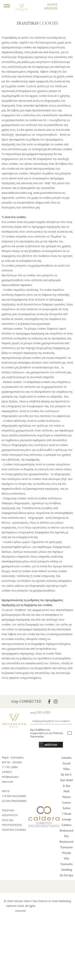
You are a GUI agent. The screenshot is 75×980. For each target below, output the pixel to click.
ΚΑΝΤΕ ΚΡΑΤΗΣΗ (51, 7)
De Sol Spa (66, 875)
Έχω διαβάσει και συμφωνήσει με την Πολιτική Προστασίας (47, 733)
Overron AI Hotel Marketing (54, 901)
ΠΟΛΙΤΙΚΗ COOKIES (14, 830)
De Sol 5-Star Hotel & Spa (67, 780)
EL (33, 4)
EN (32, 7)
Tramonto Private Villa (67, 853)
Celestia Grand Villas (66, 763)
